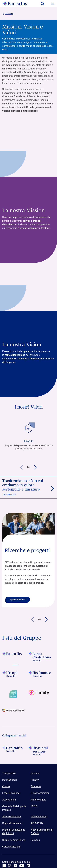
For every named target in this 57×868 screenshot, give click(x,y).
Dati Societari (9, 780)
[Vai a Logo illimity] (42, 694)
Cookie (6, 786)
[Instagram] (10, 866)
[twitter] (15, 866)
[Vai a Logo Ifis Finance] (42, 676)
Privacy (35, 780)
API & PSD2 (37, 823)
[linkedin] (28, 866)
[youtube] (22, 866)
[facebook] (4, 866)
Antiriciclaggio (39, 800)
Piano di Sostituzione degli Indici (14, 832)
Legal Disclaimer (11, 793)
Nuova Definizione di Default (42, 832)
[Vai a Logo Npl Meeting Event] (15, 694)
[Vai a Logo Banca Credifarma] (42, 657)
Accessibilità (9, 800)
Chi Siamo (8, 14)
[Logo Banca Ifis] (15, 4)
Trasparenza (9, 773)
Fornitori (35, 840)
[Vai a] (15, 676)
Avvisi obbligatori (12, 817)
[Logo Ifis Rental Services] (42, 751)
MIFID (34, 806)
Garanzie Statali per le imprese (14, 808)
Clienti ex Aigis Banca (14, 840)
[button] (42, 4)
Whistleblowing (39, 817)
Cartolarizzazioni (11, 847)
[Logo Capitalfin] (15, 751)
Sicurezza (36, 786)
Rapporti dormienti (12, 823)
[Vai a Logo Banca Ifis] (15, 657)
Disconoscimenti (40, 793)
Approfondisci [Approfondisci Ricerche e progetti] (18, 600)
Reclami (35, 773)
